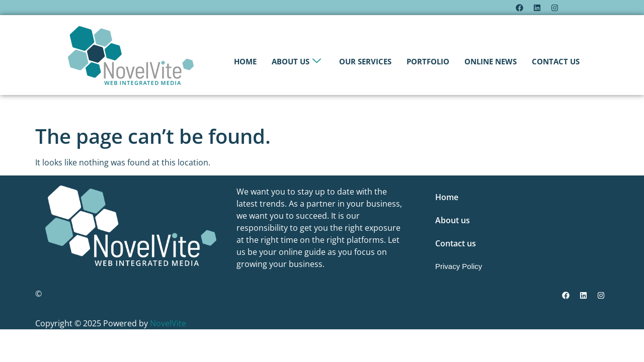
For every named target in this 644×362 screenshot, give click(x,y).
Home (245, 61)
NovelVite (168, 323)
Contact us (556, 61)
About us (296, 61)
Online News (491, 61)
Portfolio (428, 61)
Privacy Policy (459, 266)
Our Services (365, 61)
